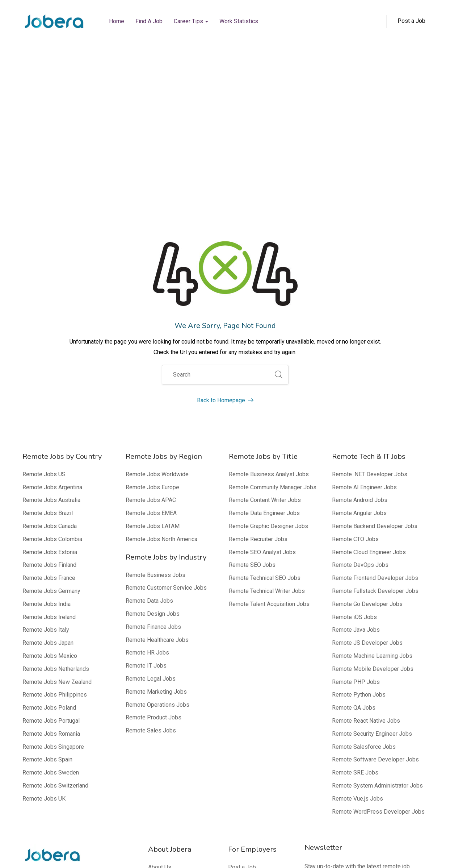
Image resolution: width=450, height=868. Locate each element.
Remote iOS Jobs (354, 481)
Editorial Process (170, 757)
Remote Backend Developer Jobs (375, 390)
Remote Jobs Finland (49, 429)
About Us (160, 731)
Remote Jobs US (44, 338)
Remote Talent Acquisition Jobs (269, 468)
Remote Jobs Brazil (48, 377)
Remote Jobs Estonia (50, 416)
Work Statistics (239, 21)
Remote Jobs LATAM (153, 390)
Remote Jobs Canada (50, 390)
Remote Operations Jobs (157, 568)
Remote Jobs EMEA (151, 377)
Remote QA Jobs (354, 571)
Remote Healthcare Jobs (157, 504)
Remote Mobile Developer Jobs (373, 533)
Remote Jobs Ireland (49, 481)
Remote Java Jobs (356, 493)
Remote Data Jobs (149, 464)
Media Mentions (169, 744)
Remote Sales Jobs (151, 594)
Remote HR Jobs (147, 516)
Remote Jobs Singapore (53, 610)
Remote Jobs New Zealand (57, 546)
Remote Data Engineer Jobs (264, 377)
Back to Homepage (225, 264)
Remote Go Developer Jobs (367, 468)
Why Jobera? (245, 744)
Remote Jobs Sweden (51, 636)
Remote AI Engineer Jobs (364, 351)
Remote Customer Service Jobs (166, 451)
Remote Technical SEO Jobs (265, 442)
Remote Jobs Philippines (55, 558)
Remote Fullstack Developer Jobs (375, 455)
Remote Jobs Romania (51, 597)
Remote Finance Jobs (153, 491)
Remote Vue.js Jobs (358, 662)
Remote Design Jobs (153, 477)
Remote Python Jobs (359, 558)
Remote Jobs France (49, 442)
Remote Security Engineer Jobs (372, 597)
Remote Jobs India (47, 468)
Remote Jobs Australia (51, 364)
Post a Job (242, 731)
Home (117, 21)
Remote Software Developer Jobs (375, 623)
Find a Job (149, 21)
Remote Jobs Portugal (51, 584)
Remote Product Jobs (153, 581)
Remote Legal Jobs (151, 542)
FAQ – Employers (250, 757)
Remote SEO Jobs (252, 429)
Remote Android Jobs (360, 364)
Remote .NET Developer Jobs (370, 338)
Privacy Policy (357, 853)
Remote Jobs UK (44, 662)
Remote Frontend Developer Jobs (375, 442)
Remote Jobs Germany (51, 455)
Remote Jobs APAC (151, 364)
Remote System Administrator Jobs (377, 649)
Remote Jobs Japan (48, 506)
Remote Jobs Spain (47, 623)
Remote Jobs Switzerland (55, 649)
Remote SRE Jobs (355, 636)
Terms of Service (404, 853)
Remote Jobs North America (161, 403)
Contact (158, 796)
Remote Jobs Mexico (50, 520)
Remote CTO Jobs (355, 403)
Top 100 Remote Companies (249, 775)
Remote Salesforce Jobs (364, 610)
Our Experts (163, 783)
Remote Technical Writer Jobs (267, 455)
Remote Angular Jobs (359, 377)
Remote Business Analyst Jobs (269, 338)
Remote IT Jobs (146, 529)
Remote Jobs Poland (49, 571)
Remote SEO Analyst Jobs (262, 416)
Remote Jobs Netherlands (56, 533)
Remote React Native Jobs (366, 584)
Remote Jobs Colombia (52, 403)
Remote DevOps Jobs (360, 429)
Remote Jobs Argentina (52, 351)
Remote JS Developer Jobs (367, 506)
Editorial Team (166, 770)
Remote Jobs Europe (152, 351)
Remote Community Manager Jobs (273, 351)
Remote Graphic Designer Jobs (268, 390)
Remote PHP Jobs (356, 546)
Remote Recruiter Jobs (258, 403)
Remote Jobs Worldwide (157, 338)
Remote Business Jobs (155, 439)
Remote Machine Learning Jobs (372, 520)
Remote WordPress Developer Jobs (378, 675)
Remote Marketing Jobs (156, 555)
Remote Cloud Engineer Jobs (369, 416)
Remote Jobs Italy (46, 493)
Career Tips (191, 21)
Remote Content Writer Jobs (265, 364)
